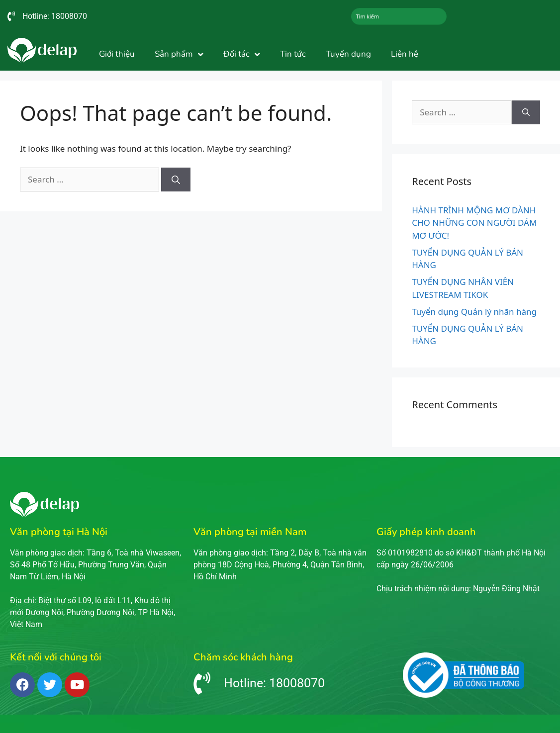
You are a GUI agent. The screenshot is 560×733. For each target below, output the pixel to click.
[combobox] (399, 16)
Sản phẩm (179, 54)
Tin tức (293, 54)
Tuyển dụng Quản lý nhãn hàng (474, 312)
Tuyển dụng (348, 54)
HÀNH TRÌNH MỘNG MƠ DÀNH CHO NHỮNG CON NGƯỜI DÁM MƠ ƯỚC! (474, 223)
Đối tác (242, 54)
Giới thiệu (117, 54)
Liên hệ (405, 54)
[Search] (176, 180)
